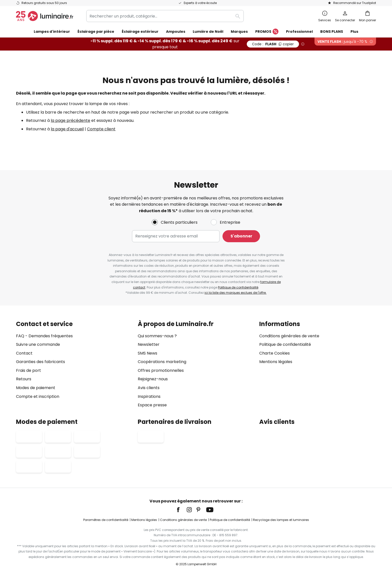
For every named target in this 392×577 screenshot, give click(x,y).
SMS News (147, 353)
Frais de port (28, 370)
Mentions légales (276, 362)
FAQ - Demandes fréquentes (44, 336)
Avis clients (149, 388)
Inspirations (149, 396)
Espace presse (152, 405)
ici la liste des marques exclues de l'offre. (235, 293)
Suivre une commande (38, 344)
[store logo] (45, 16)
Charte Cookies (274, 353)
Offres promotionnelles (161, 370)
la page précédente (70, 120)
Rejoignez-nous (153, 379)
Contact (24, 353)
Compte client (101, 129)
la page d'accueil (67, 129)
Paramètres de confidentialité (106, 520)
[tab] (74, 364)
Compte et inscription (38, 396)
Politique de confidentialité (238, 287)
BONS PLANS (332, 32)
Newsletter (149, 344)
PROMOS (267, 32)
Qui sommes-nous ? (157, 336)
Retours (24, 379)
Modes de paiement (36, 388)
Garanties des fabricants (40, 362)
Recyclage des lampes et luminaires (281, 520)
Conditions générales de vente (289, 336)
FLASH (273, 44)
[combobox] (165, 16)
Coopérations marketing (162, 362)
